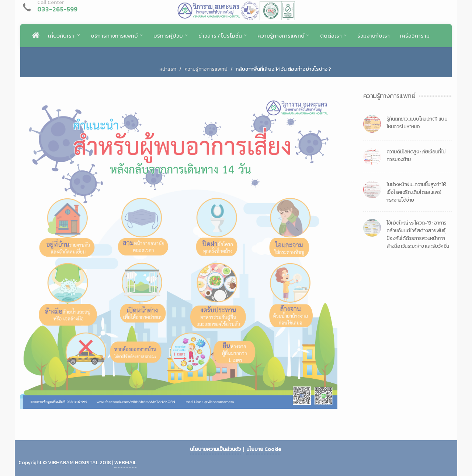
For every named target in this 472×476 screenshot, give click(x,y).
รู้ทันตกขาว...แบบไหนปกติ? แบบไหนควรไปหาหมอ (417, 123)
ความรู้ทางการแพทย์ (206, 69)
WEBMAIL (125, 463)
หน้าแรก (168, 69)
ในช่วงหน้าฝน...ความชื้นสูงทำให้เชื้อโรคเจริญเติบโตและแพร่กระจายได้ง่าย (416, 192)
